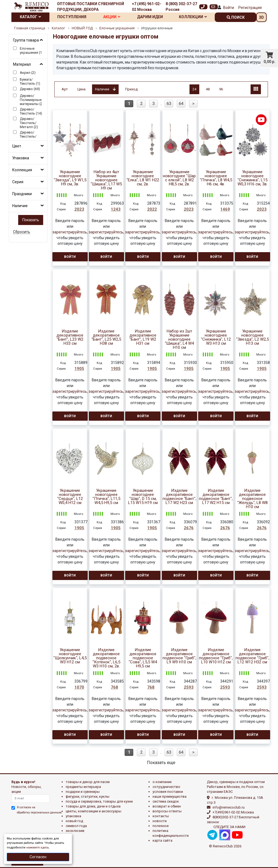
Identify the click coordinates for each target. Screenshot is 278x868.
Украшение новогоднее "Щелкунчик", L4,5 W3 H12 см (70, 656)
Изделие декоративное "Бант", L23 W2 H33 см (70, 337)
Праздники (22, 194)
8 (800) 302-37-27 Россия (181, 7)
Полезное (161, 826)
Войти (229, 8)
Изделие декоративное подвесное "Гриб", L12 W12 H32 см (252, 656)
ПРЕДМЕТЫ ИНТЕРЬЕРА (83, 787)
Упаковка (21, 158)
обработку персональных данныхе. (40, 812)
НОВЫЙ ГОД (74, 821)
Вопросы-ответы (167, 811)
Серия (18, 182)
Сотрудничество (166, 787)
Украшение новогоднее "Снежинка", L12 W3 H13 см (216, 337)
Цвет (17, 146)
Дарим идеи (150, 17)
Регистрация (250, 8)
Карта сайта (162, 840)
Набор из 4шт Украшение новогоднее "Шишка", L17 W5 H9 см (106, 180)
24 (194, 89)
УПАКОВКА (73, 816)
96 (221, 89)
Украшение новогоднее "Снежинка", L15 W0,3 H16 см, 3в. (252, 178)
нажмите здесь (38, 848)
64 (181, 104)
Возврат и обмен (167, 806)
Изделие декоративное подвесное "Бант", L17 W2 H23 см (179, 497)
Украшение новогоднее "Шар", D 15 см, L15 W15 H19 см (143, 497)
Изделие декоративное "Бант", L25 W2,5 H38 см (106, 337)
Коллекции (193, 17)
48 (208, 89)
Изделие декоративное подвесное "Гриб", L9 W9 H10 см (179, 656)
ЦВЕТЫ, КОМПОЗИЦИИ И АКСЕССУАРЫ (94, 811)
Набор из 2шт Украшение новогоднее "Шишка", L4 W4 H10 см (179, 339)
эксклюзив (75, 831)
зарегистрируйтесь (70, 232)
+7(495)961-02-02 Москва (233, 812)
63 (169, 104)
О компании (162, 782)
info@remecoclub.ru (229, 807)
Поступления (72, 17)
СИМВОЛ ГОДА (76, 826)
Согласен (38, 857)
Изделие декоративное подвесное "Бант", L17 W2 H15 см (216, 497)
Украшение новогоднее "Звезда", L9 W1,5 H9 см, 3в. (70, 178)
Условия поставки (168, 792)
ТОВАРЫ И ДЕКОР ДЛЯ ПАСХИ (88, 782)
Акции (112, 17)
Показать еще (161, 763)
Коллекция (22, 170)
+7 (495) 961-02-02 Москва (147, 7)
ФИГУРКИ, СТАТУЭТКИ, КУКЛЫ (88, 796)
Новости (160, 821)
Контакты (161, 816)
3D (261, 17)
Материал (22, 64)
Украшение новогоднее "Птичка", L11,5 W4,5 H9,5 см (106, 497)
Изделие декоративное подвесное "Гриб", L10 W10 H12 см (216, 656)
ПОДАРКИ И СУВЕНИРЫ (83, 792)
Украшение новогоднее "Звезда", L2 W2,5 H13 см (252, 337)
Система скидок (166, 801)
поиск (236, 17)
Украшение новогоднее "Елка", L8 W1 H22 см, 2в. (143, 178)
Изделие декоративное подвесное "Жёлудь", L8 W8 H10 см (252, 499)
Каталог (30, 17)
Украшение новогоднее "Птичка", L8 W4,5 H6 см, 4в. (216, 178)
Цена (81, 89)
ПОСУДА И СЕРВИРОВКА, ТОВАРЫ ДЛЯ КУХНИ (99, 801)
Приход (131, 89)
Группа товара (26, 40)
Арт (65, 89)
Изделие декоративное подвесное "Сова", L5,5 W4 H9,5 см (143, 658)
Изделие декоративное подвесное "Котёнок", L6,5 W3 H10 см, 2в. (106, 658)
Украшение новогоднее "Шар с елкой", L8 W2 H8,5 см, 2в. (179, 178)
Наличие (20, 206)
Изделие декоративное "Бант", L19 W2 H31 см (143, 337)
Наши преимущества (170, 796)
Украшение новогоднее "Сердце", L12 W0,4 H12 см (70, 497)
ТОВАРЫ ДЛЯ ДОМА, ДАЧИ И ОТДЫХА (93, 806)
